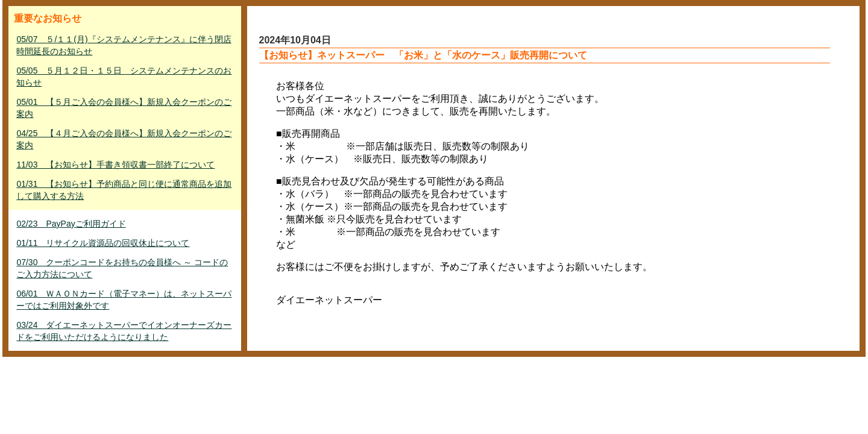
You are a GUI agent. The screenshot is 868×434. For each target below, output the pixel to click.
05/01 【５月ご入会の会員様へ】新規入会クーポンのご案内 (124, 108)
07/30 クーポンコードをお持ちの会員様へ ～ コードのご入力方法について (122, 268)
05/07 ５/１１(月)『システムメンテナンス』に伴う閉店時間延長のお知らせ (124, 45)
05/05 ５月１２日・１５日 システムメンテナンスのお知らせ (124, 77)
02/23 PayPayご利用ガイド (71, 224)
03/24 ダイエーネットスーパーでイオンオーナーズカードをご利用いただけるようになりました (124, 331)
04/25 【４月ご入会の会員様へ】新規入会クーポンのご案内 (124, 139)
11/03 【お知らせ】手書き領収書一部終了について (115, 165)
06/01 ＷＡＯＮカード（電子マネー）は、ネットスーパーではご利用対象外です (124, 300)
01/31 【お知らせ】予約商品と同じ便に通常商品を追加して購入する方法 (124, 190)
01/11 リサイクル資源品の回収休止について (103, 243)
